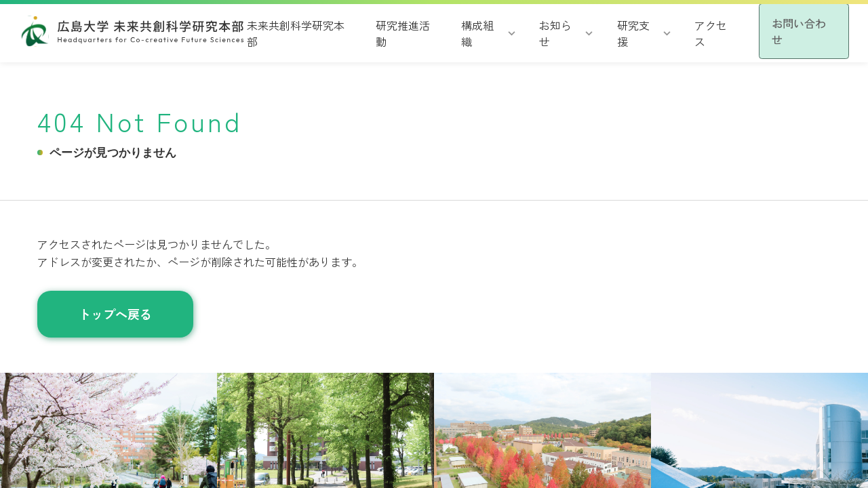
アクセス (682, 33)
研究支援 (607, 33)
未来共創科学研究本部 (287, 33)
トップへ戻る (115, 314)
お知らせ (533, 33)
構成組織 (458, 33)
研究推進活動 (387, 33)
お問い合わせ (788, 30)
